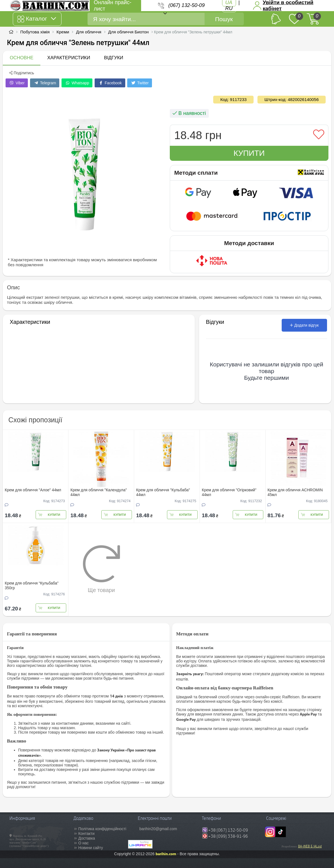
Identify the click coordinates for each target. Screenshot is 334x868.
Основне (22, 58)
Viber (17, 83)
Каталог (37, 19)
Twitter (140, 83)
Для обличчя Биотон (129, 32)
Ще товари (101, 569)
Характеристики (69, 58)
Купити (249, 153)
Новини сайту (91, 848)
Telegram (45, 83)
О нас (83, 843)
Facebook (110, 83)
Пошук (224, 19)
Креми (63, 32)
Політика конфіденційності (102, 829)
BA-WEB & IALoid (310, 846)
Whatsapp (77, 83)
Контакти (86, 834)
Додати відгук (304, 325)
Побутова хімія (35, 32)
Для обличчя (89, 32)
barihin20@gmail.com (158, 829)
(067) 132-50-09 (186, 5)
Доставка (87, 838)
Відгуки (114, 58)
